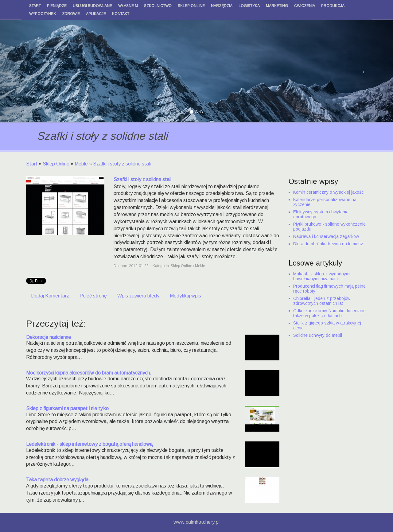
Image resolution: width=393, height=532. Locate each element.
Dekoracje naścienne (49, 337)
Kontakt (121, 14)
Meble (81, 164)
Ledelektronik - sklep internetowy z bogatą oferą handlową (89, 444)
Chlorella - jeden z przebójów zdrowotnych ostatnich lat (322, 301)
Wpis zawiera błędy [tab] (138, 296)
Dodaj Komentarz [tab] (50, 296)
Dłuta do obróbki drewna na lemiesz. (329, 244)
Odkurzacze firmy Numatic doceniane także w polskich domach (329, 313)
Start (32, 164)
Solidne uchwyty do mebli (318, 335)
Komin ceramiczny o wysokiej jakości (329, 192)
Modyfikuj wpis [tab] (185, 296)
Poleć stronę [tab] (93, 296)
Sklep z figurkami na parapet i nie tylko (67, 408)
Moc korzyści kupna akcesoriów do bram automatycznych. (89, 373)
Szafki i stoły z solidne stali (122, 164)
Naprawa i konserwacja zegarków (326, 236)
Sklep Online (56, 164)
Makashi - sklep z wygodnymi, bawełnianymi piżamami (322, 276)
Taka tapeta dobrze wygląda (57, 480)
